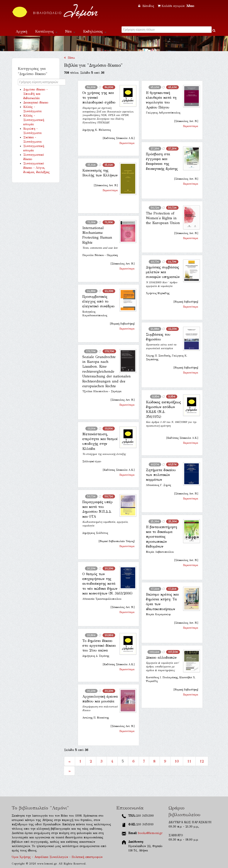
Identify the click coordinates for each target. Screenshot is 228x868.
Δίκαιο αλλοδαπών (161, 658)
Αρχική (21, 31)
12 (202, 761)
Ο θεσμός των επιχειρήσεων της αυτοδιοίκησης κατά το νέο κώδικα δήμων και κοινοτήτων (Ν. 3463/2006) (107, 584)
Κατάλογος (46, 31)
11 (189, 761)
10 (177, 761)
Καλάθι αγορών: (176, 6)
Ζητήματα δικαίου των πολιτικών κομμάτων (161, 475)
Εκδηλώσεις (95, 31)
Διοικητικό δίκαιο (36, 103)
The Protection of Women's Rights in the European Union (163, 218)
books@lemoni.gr (150, 833)
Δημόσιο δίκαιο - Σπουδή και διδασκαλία (35, 94)
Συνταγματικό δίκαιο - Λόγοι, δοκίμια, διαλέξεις (36, 168)
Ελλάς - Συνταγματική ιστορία (34, 120)
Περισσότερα (127, 143)
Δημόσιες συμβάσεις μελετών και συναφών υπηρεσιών (163, 272)
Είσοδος (147, 6)
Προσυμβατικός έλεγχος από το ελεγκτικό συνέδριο (98, 302)
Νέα (70, 31)
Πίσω (69, 58)
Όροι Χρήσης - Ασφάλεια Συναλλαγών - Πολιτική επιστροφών (57, 857)
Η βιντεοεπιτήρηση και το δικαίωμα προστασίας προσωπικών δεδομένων (161, 537)
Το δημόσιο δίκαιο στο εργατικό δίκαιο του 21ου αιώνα (99, 646)
